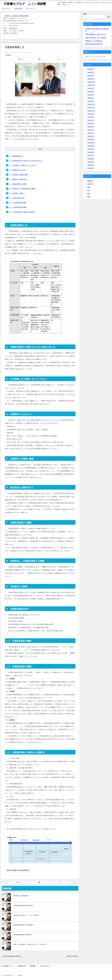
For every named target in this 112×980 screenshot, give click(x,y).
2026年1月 (91, 76)
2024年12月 (91, 104)
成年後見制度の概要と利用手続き (23, 935)
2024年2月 (91, 133)
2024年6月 (91, 123)
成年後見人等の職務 (72, 956)
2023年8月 (91, 152)
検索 (85, 14)
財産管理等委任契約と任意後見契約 (23, 925)
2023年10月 (91, 146)
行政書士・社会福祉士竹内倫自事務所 (16, 16)
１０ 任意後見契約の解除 (18, 203)
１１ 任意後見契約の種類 (18, 207)
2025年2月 (91, 101)
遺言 (89, 197)
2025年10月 (91, 85)
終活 (89, 190)
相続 (89, 187)
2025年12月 (91, 79)
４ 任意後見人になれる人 (18, 170)
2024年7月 (91, 120)
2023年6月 (91, 159)
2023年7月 (91, 155)
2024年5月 (91, 127)
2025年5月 (91, 95)
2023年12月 (91, 139)
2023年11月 (91, 143)
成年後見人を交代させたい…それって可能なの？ (27, 915)
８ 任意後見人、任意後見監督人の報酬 (22, 189)
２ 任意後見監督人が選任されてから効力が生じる (26, 161)
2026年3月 (91, 69)
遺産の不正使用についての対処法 (96, 38)
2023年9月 (91, 149)
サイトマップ (31, 9)
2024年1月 (91, 136)
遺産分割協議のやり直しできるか (96, 34)
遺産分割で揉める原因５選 (94, 44)
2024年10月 (91, 111)
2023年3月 (91, 168)
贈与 (89, 194)
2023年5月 (91, 162)
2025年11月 (91, 82)
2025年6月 (91, 92)
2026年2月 (91, 72)
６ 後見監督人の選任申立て (18, 179)
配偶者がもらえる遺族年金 (94, 41)
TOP (15, 966)
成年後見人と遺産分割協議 (21, 896)
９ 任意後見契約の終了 (17, 198)
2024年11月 (91, 108)
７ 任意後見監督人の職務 (18, 184)
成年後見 (8, 55)
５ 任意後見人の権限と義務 (18, 175)
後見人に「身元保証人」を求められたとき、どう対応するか (30, 944)
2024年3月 (91, 130)
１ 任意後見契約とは (16, 156)
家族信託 (90, 181)
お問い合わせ (18, 9)
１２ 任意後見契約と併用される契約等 (22, 212)
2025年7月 (91, 88)
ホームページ (6, 9)
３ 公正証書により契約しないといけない (23, 165)
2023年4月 (91, 165)
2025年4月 (91, 98)
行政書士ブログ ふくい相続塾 (25, 3)
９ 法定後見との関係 (16, 193)
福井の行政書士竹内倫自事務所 (18, 870)
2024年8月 (91, 117)
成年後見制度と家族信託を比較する (23, 905)
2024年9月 (91, 114)
